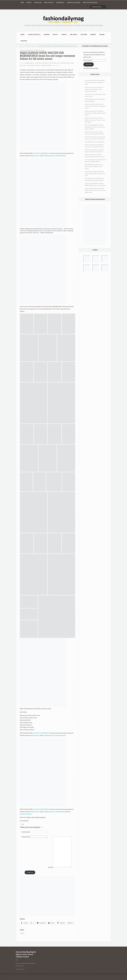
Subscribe (89, 64)
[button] (27, 324)
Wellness (74, 35)
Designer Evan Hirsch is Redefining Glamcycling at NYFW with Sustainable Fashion (95, 113)
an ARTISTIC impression (31, 46)
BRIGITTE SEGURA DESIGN (90, 3)
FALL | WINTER (62, 63)
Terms (23, 975)
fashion (47, 35)
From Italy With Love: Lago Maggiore (95, 142)
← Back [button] (22, 824)
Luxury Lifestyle (34, 35)
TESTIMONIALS (60, 3)
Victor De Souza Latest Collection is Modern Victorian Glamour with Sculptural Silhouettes (94, 89)
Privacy (18, 975)
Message (50, 873)
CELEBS (102, 35)
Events (64, 35)
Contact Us (30, 878)
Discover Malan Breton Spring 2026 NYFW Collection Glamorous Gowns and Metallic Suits (95, 190)
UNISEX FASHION (46, 65)
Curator (24, 41)
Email (25, 837)
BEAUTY (55, 35)
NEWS (22, 35)
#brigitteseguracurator (50, 156)
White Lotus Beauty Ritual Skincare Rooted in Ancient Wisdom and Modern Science (95, 106)
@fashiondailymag (61, 156)
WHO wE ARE (38, 3)
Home (21, 46)
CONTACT (29, 3)
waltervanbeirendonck (26, 814)
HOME (22, 3)
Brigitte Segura (29, 63)
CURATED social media (74, 3)
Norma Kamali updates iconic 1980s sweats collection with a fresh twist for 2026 (95, 173)
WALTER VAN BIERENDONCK (42, 153)
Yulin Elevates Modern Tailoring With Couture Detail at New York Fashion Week (95, 82)
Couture (84, 35)
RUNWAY (93, 35)
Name (26, 832)
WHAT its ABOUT (49, 3)
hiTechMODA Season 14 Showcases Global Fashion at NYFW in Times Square (94, 167)
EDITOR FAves (53, 63)
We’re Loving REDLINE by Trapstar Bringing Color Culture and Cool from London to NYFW (95, 127)
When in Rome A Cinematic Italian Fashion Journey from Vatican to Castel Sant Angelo (95, 120)
